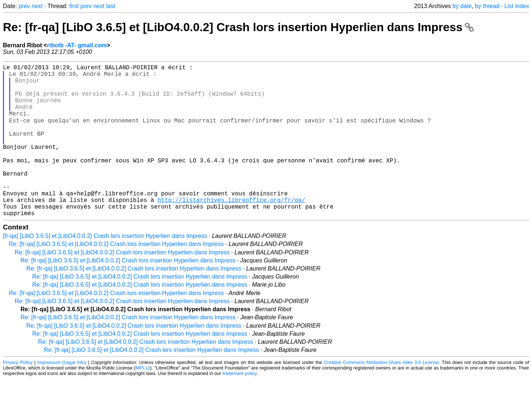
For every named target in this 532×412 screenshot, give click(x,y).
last (111, 6)
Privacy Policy (18, 395)
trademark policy (240, 406)
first (74, 6)
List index (517, 6)
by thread (487, 6)
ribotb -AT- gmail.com (77, 45)
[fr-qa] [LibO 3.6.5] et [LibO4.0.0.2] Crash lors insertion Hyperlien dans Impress (105, 269)
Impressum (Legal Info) (62, 395)
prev (24, 6)
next (37, 6)
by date (462, 6)
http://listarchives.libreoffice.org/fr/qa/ (231, 230)
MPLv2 (143, 401)
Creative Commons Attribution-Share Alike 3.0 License (381, 395)
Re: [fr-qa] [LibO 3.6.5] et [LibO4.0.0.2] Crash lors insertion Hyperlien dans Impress (238, 27)
